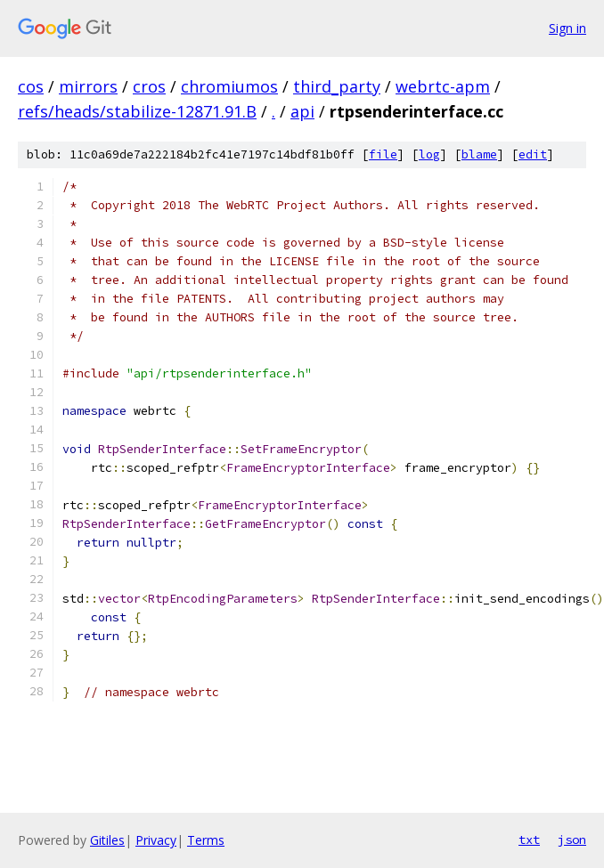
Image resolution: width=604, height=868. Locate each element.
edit (533, 154)
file (383, 154)
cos (31, 86)
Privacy (156, 840)
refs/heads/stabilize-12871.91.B (137, 111)
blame (479, 154)
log (429, 154)
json (572, 840)
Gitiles (107, 840)
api (302, 111)
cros (149, 86)
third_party (337, 86)
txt (529, 840)
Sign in (567, 28)
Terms (206, 840)
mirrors (88, 86)
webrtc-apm (443, 86)
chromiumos (229, 86)
